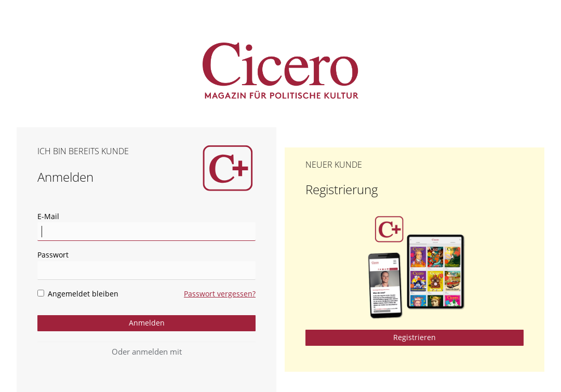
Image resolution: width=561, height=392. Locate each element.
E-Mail (48, 216)
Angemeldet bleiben (78, 294)
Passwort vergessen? (220, 294)
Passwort (53, 255)
